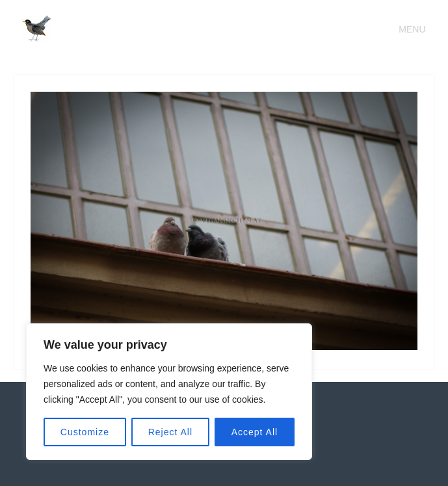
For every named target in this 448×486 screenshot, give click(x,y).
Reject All (170, 432)
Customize (85, 432)
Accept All (255, 432)
